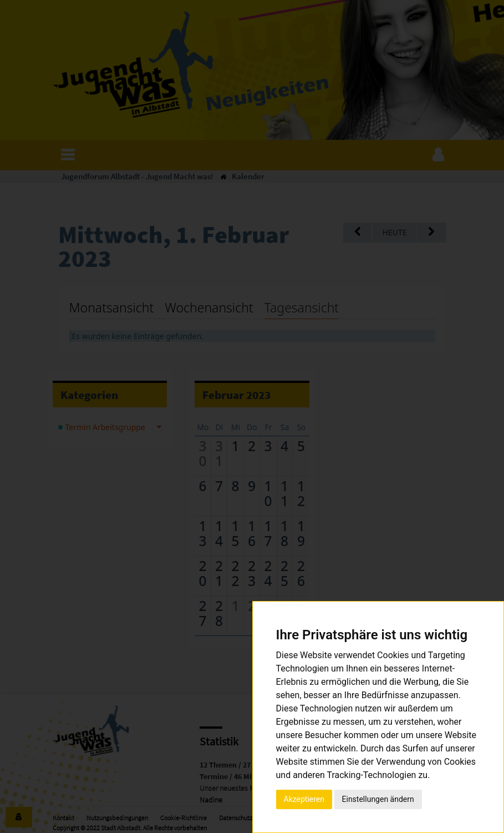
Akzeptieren (304, 799)
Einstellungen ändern (378, 799)
